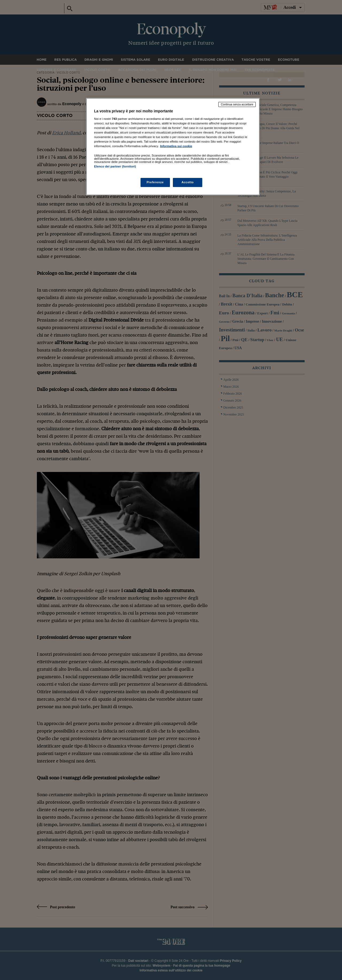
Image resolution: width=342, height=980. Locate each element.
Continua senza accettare (237, 104)
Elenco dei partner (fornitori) (115, 166)
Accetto (188, 182)
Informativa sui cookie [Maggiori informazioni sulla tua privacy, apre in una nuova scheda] (176, 146)
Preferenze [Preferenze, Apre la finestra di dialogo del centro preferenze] (155, 182)
